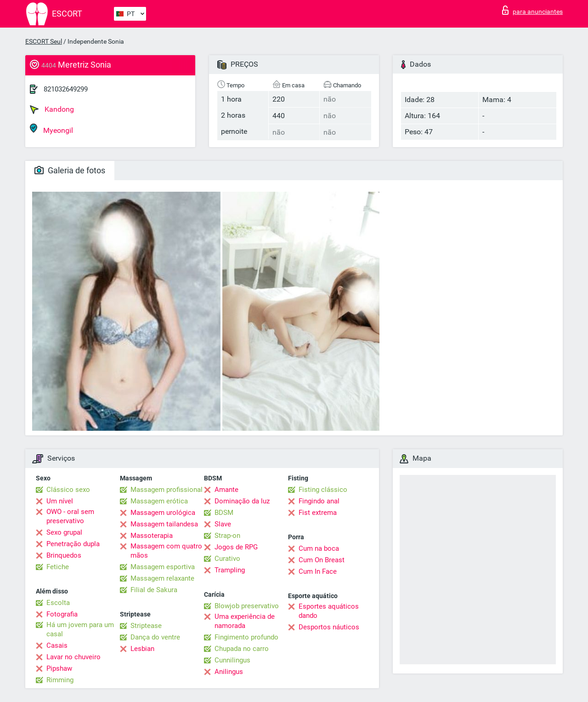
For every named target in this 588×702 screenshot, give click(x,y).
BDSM (224, 513)
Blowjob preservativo (247, 606)
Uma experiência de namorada (245, 621)
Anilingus (229, 672)
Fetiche (58, 567)
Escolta (58, 603)
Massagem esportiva (163, 567)
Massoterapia (152, 536)
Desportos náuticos (329, 627)
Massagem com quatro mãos (166, 551)
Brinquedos (64, 555)
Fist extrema (318, 513)
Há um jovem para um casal (80, 629)
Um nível (60, 501)
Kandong (52, 109)
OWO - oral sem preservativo (70, 516)
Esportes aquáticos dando (329, 611)
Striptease (146, 626)
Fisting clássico (323, 490)
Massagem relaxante (162, 578)
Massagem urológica (163, 513)
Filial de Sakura (154, 590)
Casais (57, 645)
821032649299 (66, 89)
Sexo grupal (64, 532)
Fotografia (62, 614)
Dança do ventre (155, 637)
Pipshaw (59, 668)
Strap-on (227, 536)
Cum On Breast (322, 560)
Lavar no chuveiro (73, 657)
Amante (226, 490)
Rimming (60, 680)
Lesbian (142, 649)
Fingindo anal (319, 501)
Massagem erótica (159, 501)
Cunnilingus (232, 660)
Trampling (230, 570)
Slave (223, 524)
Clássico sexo (68, 490)
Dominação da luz (242, 501)
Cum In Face (318, 571)
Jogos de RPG (236, 547)
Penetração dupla (73, 544)
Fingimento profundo (246, 637)
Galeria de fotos (70, 170)
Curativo (227, 559)
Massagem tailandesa (164, 524)
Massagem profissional (167, 490)
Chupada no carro (242, 649)
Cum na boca (319, 548)
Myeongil (51, 129)
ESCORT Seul (44, 41)
